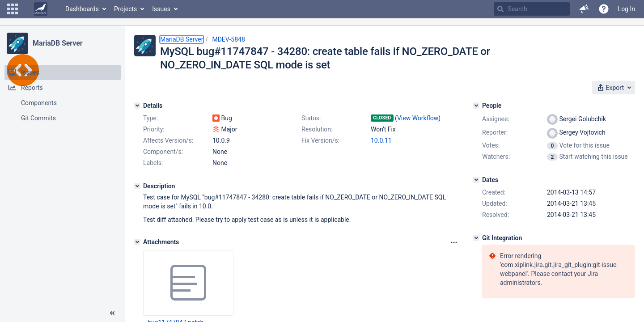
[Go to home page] (41, 9)
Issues (161, 9)
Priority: (154, 129)
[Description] (137, 186)
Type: (150, 118)
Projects (125, 9)
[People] (476, 106)
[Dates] (476, 180)
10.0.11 (381, 140)
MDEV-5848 (228, 39)
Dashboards (82, 9)
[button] (13, 9)
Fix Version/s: (320, 140)
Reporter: (495, 132)
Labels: (153, 163)
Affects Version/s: (168, 140)
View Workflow (418, 118)
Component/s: (163, 152)
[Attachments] (137, 242)
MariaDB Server (57, 43)
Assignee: (496, 119)
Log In (627, 9)
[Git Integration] (476, 238)
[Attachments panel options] (454, 242)
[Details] (137, 106)
